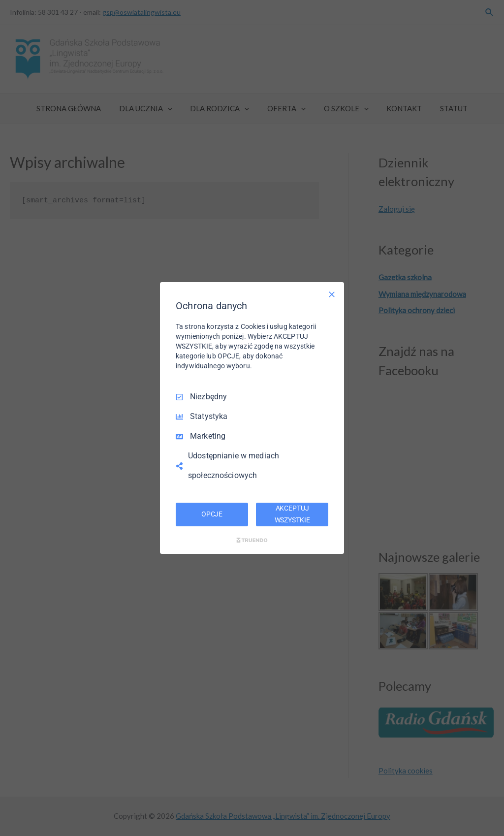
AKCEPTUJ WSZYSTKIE (292, 514)
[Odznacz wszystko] (332, 294)
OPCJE (212, 514)
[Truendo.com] (252, 540)
